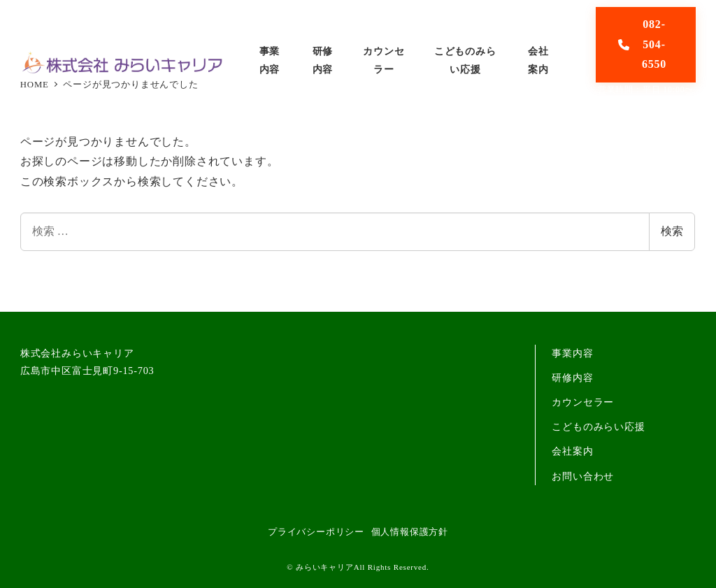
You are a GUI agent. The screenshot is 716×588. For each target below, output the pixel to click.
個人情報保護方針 (410, 532)
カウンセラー (583, 402)
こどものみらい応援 (598, 426)
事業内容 (572, 353)
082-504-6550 (642, 44)
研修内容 (572, 378)
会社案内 (572, 451)
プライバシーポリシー (316, 532)
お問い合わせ (583, 476)
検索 (672, 231)
